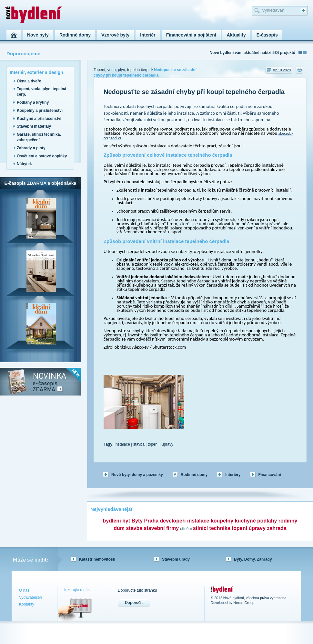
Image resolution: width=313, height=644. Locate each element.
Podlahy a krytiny (33, 102)
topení (153, 444)
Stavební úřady (176, 559)
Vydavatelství (30, 597)
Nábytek (24, 164)
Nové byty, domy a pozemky (137, 475)
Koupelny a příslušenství (40, 111)
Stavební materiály (34, 126)
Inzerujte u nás (77, 590)
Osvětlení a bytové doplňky (42, 156)
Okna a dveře (29, 81)
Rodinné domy (194, 475)
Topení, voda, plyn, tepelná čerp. (121, 70)
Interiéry (233, 475)
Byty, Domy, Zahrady (253, 559)
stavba (139, 444)
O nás (24, 590)
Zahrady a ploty (31, 148)
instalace (122, 444)
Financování (270, 475)
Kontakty (27, 604)
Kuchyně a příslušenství (39, 119)
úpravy (167, 444)
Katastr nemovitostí (97, 559)
